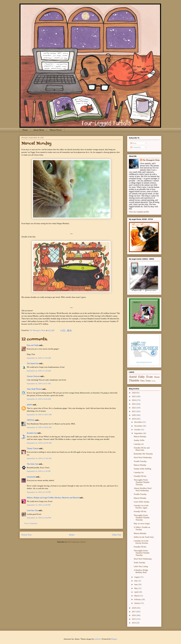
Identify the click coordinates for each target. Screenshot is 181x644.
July (136, 581)
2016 (134, 615)
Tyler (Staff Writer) (34, 389)
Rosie (157, 377)
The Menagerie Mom (151, 160)
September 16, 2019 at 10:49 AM (39, 443)
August (137, 577)
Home (25, 130)
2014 (134, 623)
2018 (134, 608)
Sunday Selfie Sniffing (142, 469)
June (136, 584)
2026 (134, 393)
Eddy (141, 377)
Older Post (117, 535)
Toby (142, 381)
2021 (134, 411)
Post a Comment (31, 523)
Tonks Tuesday (139, 563)
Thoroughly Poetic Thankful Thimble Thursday (142, 482)
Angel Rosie (39, 130)
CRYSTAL (31, 420)
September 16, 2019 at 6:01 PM (39, 505)
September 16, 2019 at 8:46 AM (39, 399)
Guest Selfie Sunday (142, 502)
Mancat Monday (140, 437)
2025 (134, 396)
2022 (134, 408)
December (138, 422)
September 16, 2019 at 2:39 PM (39, 471)
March (137, 596)
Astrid (133, 377)
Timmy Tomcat (33, 449)
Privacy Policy (56, 130)
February (138, 599)
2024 (134, 400)
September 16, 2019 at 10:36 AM (39, 427)
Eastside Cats (32, 433)
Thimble (134, 380)
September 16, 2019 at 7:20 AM (39, 371)
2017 (134, 612)
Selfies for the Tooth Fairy (144, 537)
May (136, 588)
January (137, 603)
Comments (136, 147)
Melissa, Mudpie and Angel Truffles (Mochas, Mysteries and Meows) (53, 498)
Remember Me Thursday (143, 454)
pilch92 (30, 405)
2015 (134, 619)
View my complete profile (139, 212)
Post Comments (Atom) (77, 542)
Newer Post (27, 535)
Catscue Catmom (33, 376)
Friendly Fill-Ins (140, 476)
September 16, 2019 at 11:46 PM (39, 518)
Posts (133, 143)
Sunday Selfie (139, 440)
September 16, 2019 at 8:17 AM (39, 384)
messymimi (31, 477)
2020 (134, 415)
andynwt (98, 639)
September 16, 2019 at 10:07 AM (39, 415)
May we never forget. (142, 524)
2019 (134, 419)
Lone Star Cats (32, 510)
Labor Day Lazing (141, 566)
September (139, 433)
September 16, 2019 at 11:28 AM (39, 458)
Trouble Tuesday (140, 461)
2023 (134, 404)
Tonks (148, 381)
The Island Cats (33, 364)
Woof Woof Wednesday (143, 457)
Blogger (114, 639)
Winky (154, 381)
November (139, 426)
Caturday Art (139, 444)
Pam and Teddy (33, 345)
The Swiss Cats (33, 464)
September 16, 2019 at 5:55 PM (39, 492)
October (138, 430)
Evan (150, 377)
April (136, 592)
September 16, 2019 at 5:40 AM (39, 358)
